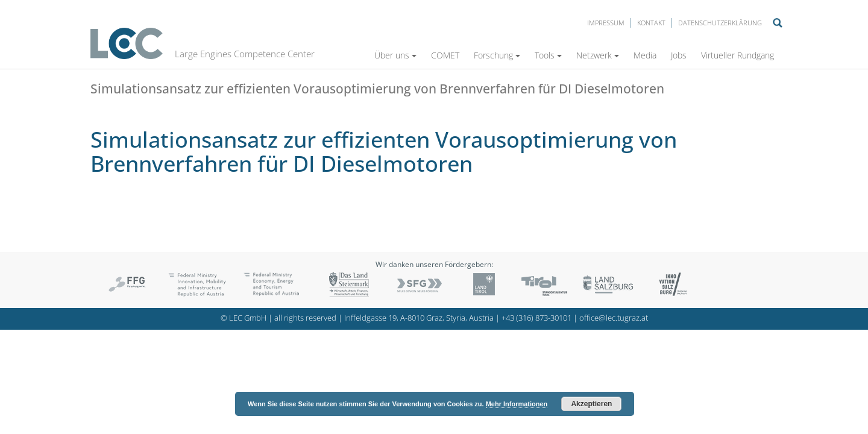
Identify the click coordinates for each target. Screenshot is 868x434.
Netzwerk (598, 55)
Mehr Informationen (517, 404)
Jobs (679, 55)
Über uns (395, 55)
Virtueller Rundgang (737, 55)
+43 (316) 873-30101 (536, 318)
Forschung (497, 55)
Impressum (606, 23)
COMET (445, 55)
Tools (548, 55)
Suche (778, 23)
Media (645, 55)
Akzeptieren (591, 404)
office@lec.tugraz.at (614, 318)
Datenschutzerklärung (720, 23)
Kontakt (651, 23)
